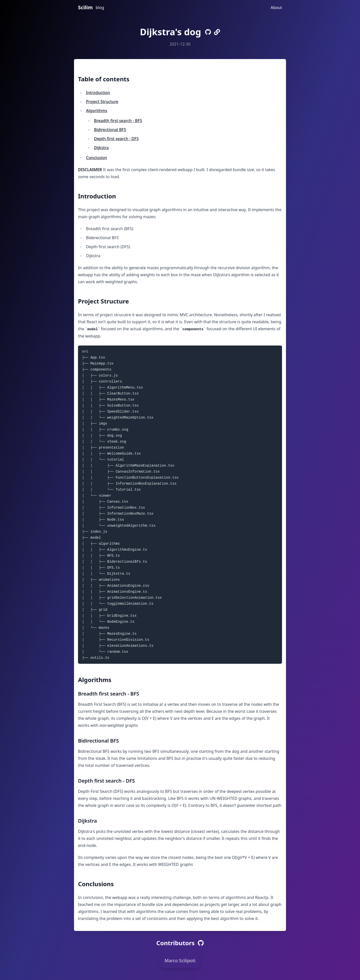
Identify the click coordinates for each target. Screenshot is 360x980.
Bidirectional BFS (110, 130)
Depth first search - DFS (116, 139)
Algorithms (97, 111)
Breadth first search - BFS (118, 121)
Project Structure (102, 102)
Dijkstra (101, 148)
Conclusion (96, 158)
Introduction (98, 93)
